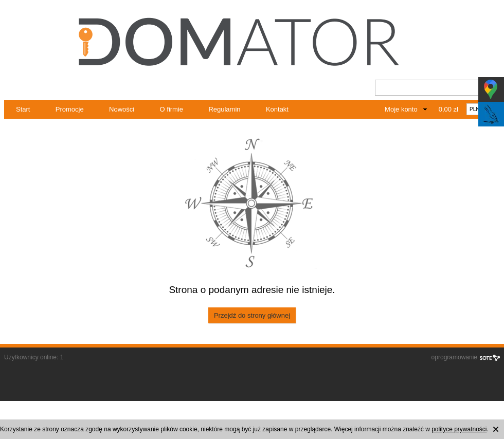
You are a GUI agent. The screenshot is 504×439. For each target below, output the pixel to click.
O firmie (172, 109)
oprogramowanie (454, 357)
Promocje (70, 109)
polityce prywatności (459, 429)
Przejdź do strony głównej (252, 315)
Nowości (122, 109)
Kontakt (277, 109)
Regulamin (224, 109)
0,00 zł (448, 109)
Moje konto (401, 109)
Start (23, 109)
